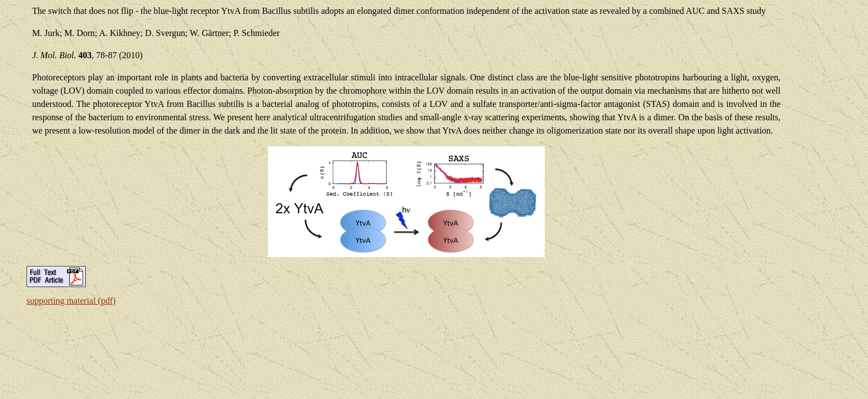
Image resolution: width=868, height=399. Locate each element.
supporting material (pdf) (71, 301)
